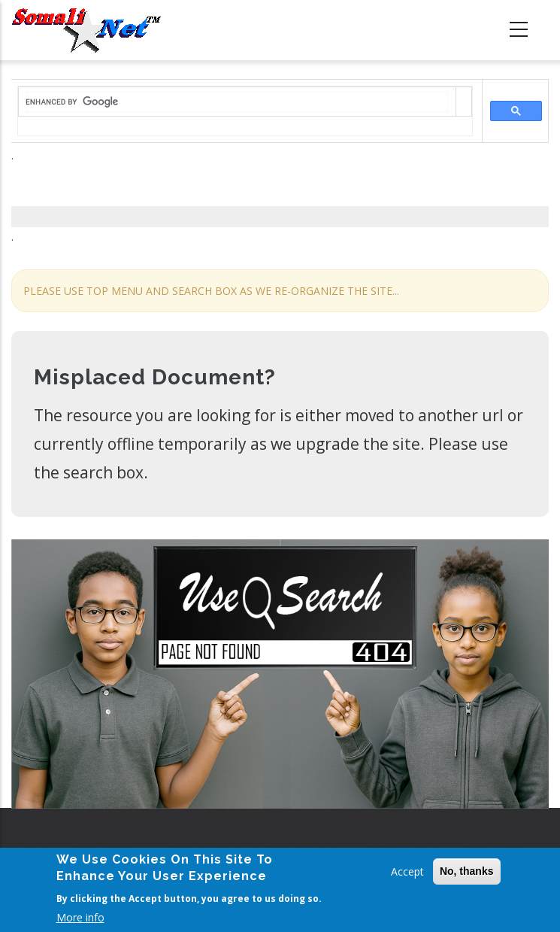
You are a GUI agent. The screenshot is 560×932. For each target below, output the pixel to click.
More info (80, 917)
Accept (407, 871)
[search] (237, 102)
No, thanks (467, 871)
